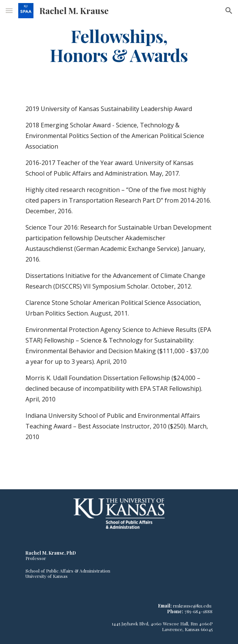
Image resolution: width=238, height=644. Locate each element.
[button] (9, 10)
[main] (119, 45)
